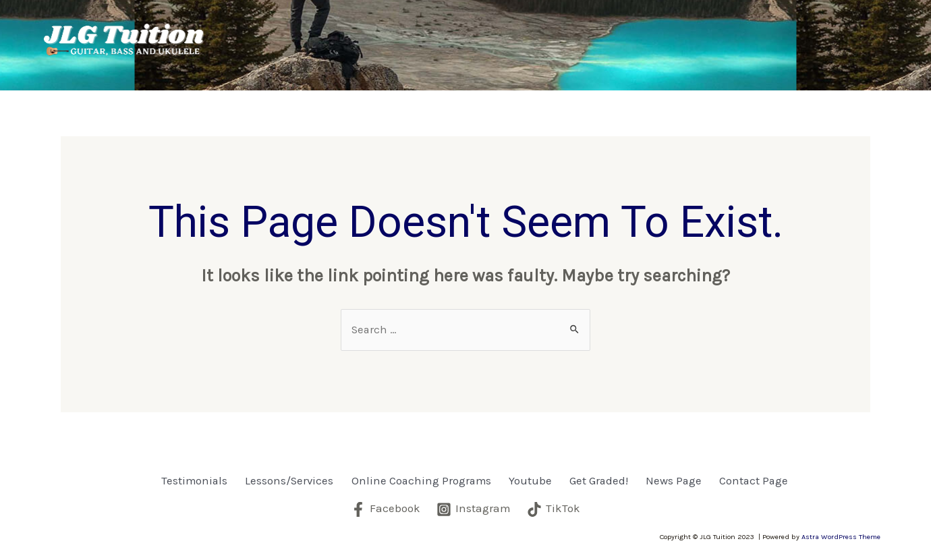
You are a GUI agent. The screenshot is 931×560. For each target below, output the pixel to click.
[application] (440, 31)
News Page (799, 31)
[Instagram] (474, 509)
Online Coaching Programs (537, 31)
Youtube (646, 31)
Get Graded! (715, 31)
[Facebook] (386, 509)
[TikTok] (554, 509)
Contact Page (294, 59)
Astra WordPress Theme (841, 536)
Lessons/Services (396, 31)
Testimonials (293, 31)
